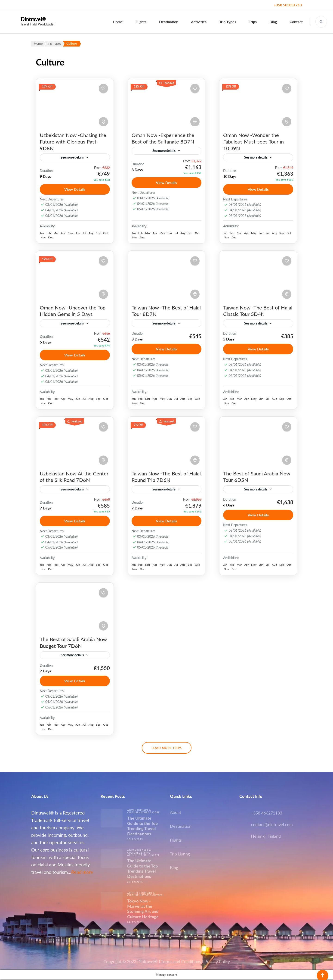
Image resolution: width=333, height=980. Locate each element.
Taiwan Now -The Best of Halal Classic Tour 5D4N (258, 311)
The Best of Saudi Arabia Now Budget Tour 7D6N (73, 643)
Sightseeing (159, 896)
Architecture (137, 893)
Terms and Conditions (181, 962)
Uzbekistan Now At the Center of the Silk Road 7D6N (74, 477)
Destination (169, 22)
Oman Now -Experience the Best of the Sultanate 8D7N (163, 138)
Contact (296, 22)
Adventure (135, 811)
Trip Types (228, 22)
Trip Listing (180, 854)
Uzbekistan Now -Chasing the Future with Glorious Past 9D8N (73, 142)
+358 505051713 (288, 5)
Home (118, 22)
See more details (72, 157)
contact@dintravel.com (272, 825)
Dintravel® (33, 19)
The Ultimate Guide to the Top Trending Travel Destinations (142, 826)
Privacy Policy (217, 962)
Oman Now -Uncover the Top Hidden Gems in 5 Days (73, 311)
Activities (199, 22)
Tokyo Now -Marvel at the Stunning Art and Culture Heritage (143, 909)
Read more (82, 872)
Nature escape (149, 813)
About (176, 813)
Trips (253, 22)
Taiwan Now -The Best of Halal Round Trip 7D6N (166, 477)
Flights (141, 22)
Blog (273, 22)
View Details (75, 189)
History (144, 896)
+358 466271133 (267, 813)
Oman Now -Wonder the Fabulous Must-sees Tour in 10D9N (253, 142)
